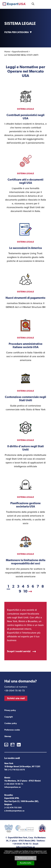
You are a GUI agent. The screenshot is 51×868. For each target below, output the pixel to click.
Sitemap (8, 736)
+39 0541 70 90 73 (40, 4)
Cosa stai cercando (33, 4)
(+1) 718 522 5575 (16, 770)
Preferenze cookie (26, 858)
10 (25, 592)
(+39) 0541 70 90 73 (14, 784)
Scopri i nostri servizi (19, 652)
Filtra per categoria (17, 32)
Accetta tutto (26, 863)
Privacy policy (10, 710)
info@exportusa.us (13, 787)
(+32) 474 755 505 (13, 808)
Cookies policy (11, 723)
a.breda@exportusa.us (14, 811)
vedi (26, 115)
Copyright (8, 717)
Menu (47, 4)
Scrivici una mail (16, 698)
